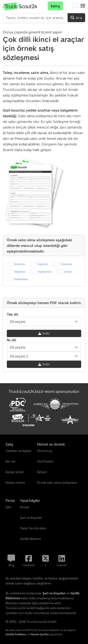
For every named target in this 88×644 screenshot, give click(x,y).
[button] (83, 6)
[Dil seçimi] (44, 322)
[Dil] (75, 6)
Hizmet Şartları (40, 634)
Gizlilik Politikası (16, 634)
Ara (76, 18)
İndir (44, 333)
